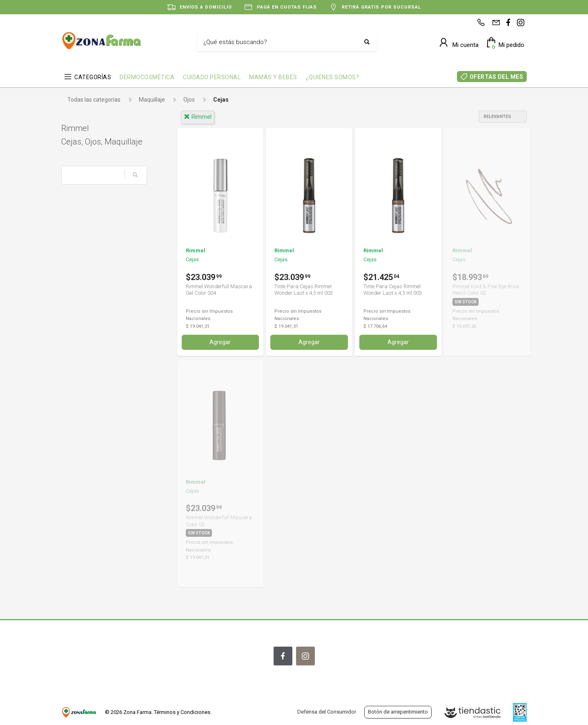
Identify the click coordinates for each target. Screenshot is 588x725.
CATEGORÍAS (93, 77)
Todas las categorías (94, 100)
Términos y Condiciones (182, 712)
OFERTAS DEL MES (497, 77)
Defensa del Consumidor (327, 712)
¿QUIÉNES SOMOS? (333, 77)
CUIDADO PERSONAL (212, 77)
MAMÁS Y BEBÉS (273, 77)
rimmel (198, 117)
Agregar (220, 342)
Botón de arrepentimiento (398, 712)
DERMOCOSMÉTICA (147, 77)
